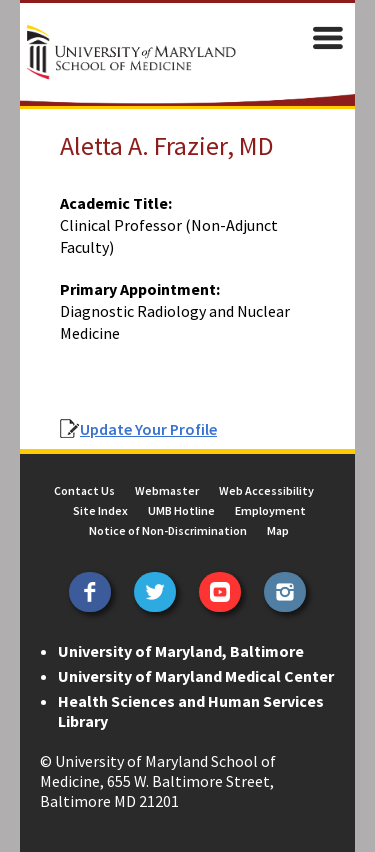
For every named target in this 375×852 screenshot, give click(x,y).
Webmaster (167, 490)
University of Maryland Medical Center (196, 676)
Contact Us (84, 490)
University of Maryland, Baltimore (181, 651)
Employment (270, 510)
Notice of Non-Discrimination (168, 530)
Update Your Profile (148, 429)
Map (278, 530)
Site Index (100, 510)
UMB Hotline (181, 510)
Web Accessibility (266, 490)
